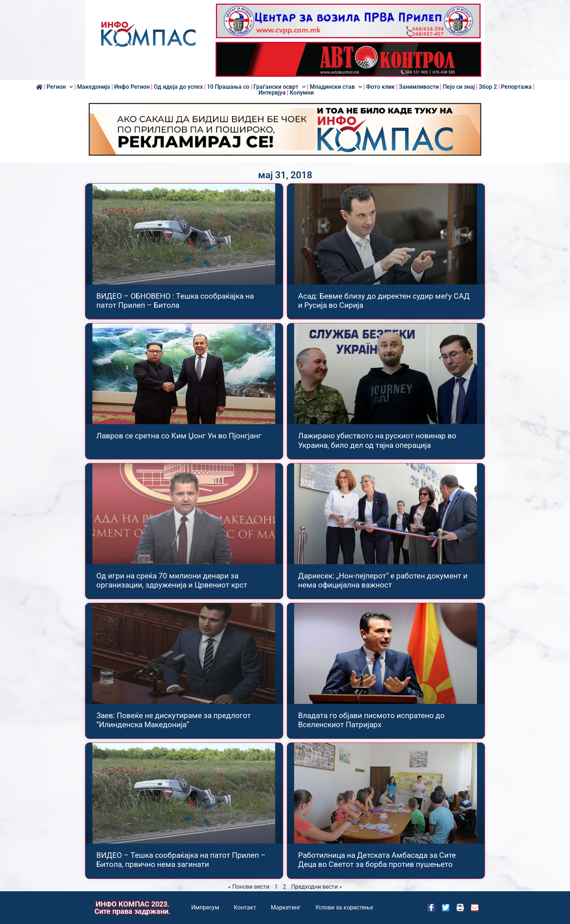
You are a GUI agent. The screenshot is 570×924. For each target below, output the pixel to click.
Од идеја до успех (178, 87)
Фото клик (380, 87)
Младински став (336, 87)
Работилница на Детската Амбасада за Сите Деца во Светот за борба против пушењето (377, 860)
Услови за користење (344, 907)
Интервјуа (272, 93)
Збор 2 (488, 87)
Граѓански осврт (280, 87)
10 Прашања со (228, 87)
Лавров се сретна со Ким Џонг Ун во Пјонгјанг (179, 436)
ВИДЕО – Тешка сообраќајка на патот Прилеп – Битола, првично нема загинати (181, 860)
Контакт (245, 907)
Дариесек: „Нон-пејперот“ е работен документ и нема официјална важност (383, 580)
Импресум (205, 907)
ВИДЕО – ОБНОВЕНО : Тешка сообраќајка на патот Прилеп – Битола (175, 301)
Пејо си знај (459, 87)
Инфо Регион (132, 87)
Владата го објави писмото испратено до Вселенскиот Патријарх (371, 720)
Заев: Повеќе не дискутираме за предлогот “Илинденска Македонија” (174, 720)
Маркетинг (286, 907)
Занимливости (419, 87)
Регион (60, 87)
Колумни (302, 93)
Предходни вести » (317, 887)
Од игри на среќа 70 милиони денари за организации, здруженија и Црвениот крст (172, 580)
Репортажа (516, 87)
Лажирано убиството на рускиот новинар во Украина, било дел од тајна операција (377, 440)
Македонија (94, 87)
